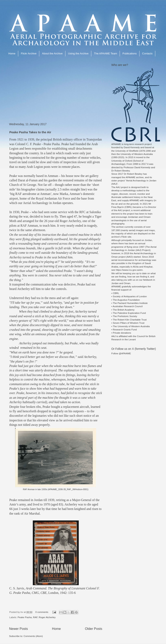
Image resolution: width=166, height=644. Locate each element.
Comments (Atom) (33, 636)
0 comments (42, 612)
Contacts (147, 53)
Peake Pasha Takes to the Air (30, 132)
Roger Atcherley (47, 617)
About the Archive (52, 53)
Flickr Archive (29, 53)
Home (12, 53)
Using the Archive (78, 53)
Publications (130, 53)
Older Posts (94, 629)
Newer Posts (19, 629)
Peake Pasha (25, 617)
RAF (35, 617)
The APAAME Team (105, 53)
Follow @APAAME (121, 353)
